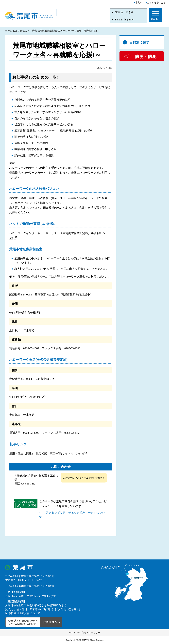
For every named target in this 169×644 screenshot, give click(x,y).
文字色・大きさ (124, 12)
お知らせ (17, 31)
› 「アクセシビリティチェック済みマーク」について (72, 515)
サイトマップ (76, 633)
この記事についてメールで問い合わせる (84, 478)
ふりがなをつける (156, 3)
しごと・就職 (30, 31)
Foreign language (124, 20)
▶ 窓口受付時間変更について (23, 613)
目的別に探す (139, 42)
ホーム (9, 31)
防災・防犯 (146, 57)
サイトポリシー (92, 633)
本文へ (139, 3)
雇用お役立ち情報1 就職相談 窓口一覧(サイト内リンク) (46, 454)
